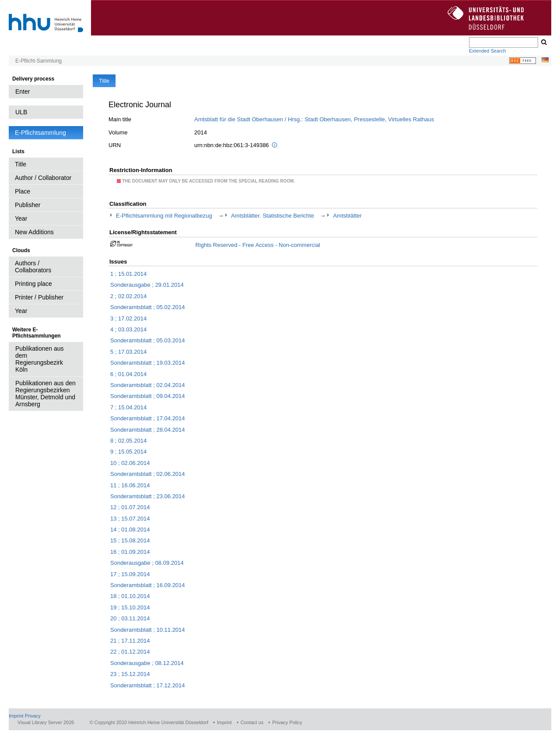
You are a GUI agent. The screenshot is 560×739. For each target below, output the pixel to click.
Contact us (252, 722)
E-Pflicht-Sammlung (38, 61)
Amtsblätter (347, 216)
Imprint (16, 716)
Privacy (33, 716)
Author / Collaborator (43, 178)
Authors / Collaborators (33, 267)
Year (21, 218)
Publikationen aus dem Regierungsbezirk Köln (40, 359)
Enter (23, 91)
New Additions (34, 232)
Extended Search (487, 51)
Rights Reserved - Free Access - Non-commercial (257, 245)
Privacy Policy (287, 722)
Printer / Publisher (39, 297)
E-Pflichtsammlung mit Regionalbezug (164, 216)
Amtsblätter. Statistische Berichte (273, 216)
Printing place (33, 284)
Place (23, 191)
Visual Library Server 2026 (46, 722)
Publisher (28, 205)
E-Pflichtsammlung (40, 133)
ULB (21, 112)
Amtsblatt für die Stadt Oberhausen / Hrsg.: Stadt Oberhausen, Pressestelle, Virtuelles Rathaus (314, 119)
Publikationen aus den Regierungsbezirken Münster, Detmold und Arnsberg (45, 394)
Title (21, 164)
